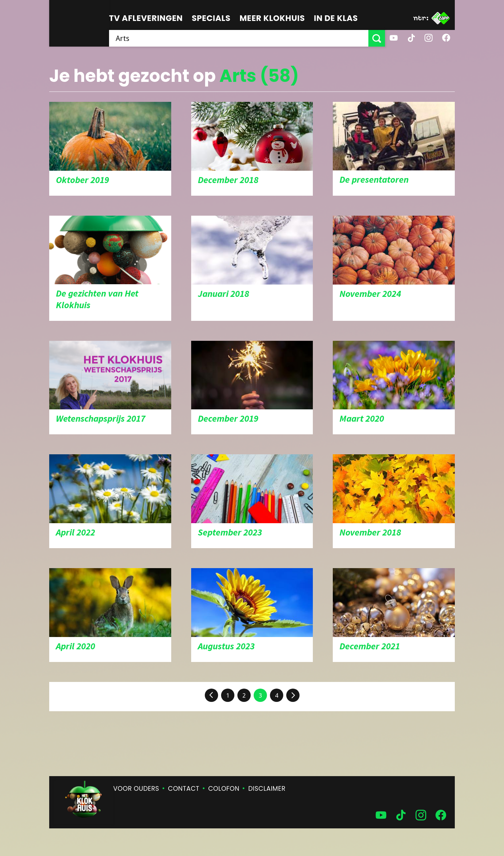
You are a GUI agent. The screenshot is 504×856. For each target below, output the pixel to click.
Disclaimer (267, 789)
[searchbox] (239, 38)
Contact (184, 789)
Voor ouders (136, 789)
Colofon (224, 789)
